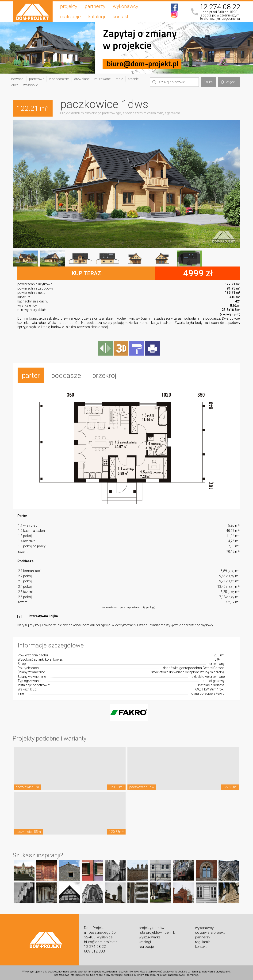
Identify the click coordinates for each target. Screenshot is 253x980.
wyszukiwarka (150, 936)
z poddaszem (59, 79)
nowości (18, 79)
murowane (102, 79)
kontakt (121, 17)
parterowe (37, 79)
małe (119, 79)
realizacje (70, 17)
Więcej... (229, 82)
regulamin (203, 940)
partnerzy (95, 6)
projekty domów (152, 926)
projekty (69, 6)
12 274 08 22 (220, 7)
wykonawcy (126, 6)
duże (15, 85)
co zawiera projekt (210, 931)
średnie (133, 79)
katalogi (97, 17)
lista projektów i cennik (157, 931)
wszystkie (31, 85)
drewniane (82, 79)
